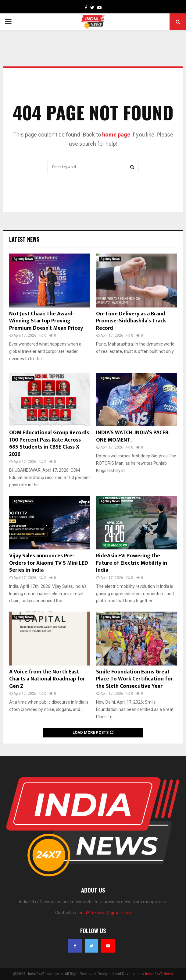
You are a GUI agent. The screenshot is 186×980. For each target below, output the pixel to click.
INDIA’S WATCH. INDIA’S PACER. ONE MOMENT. (133, 436)
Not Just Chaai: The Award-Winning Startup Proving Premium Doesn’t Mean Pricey (46, 321)
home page (116, 135)
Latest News (24, 239)
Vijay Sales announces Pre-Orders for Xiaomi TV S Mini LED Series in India (49, 563)
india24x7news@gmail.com (104, 913)
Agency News (23, 259)
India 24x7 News (159, 974)
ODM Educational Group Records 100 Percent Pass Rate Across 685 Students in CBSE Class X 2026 (49, 443)
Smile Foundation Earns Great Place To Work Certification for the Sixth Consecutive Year (134, 679)
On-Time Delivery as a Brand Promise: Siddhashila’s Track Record (131, 321)
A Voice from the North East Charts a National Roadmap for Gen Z (47, 679)
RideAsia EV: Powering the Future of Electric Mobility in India (132, 563)
